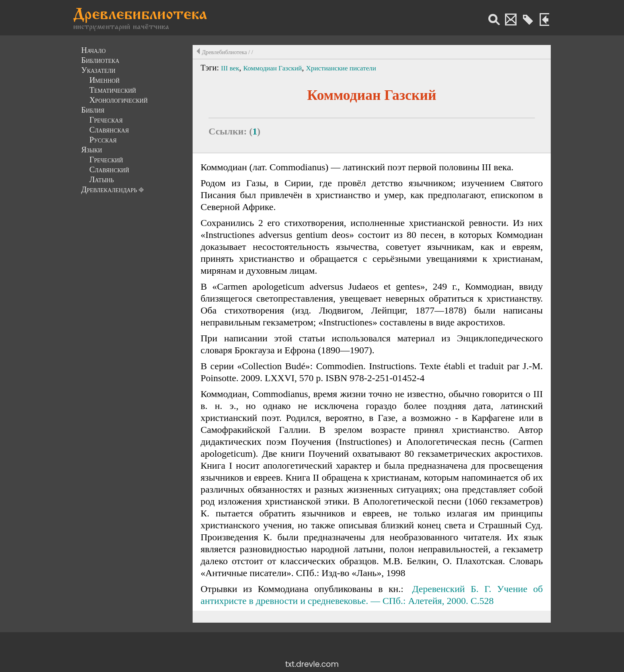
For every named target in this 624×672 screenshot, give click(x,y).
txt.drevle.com (312, 664)
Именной (104, 80)
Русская (103, 140)
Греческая (106, 120)
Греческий (106, 160)
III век (230, 68)
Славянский (109, 169)
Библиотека (100, 60)
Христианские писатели (341, 68)
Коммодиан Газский (272, 68)
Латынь (101, 179)
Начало (94, 50)
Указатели (98, 70)
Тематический (113, 90)
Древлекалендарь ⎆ (112, 189)
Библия (93, 110)
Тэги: (211, 68)
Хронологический (118, 100)
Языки (92, 150)
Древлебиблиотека (140, 16)
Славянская (109, 130)
